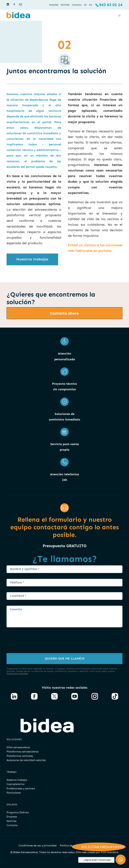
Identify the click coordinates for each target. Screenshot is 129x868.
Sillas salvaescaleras (18, 747)
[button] (121, 860)
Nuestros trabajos (17, 780)
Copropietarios (15, 784)
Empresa (12, 817)
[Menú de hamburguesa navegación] (119, 15)
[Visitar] (8, 4)
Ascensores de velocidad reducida (26, 760)
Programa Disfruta (18, 813)
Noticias (11, 821)
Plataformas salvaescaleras (23, 752)
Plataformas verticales (20, 756)
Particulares (14, 793)
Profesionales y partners (21, 789)
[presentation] (32, 643)
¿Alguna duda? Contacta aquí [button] (97, 860)
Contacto (12, 825)
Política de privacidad (17, 674)
